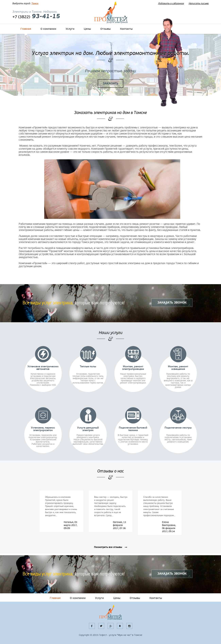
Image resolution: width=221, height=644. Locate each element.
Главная (26, 29)
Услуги (70, 29)
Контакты (126, 29)
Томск (35, 3)
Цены (87, 29)
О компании (48, 29)
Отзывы (105, 29)
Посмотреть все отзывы (108, 547)
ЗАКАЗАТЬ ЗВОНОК (172, 303)
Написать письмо (199, 3)
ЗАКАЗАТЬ (111, 83)
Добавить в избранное (171, 3)
